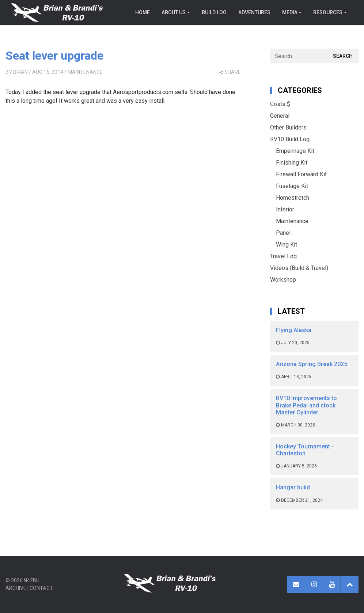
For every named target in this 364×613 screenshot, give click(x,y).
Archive (16, 588)
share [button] (230, 72)
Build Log (214, 12)
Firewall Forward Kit (301, 174)
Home (143, 12)
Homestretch (293, 198)
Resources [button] (328, 12)
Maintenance (85, 72)
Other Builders (288, 127)
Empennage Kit (295, 151)
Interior (285, 209)
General (280, 116)
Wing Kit (287, 245)
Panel (283, 233)
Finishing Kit (292, 163)
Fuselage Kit (292, 186)
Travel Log (283, 256)
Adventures (254, 12)
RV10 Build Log (290, 139)
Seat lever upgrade (54, 56)
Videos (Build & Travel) (299, 268)
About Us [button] (174, 12)
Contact (41, 588)
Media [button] (290, 12)
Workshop (283, 280)
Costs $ (280, 104)
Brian (20, 72)
